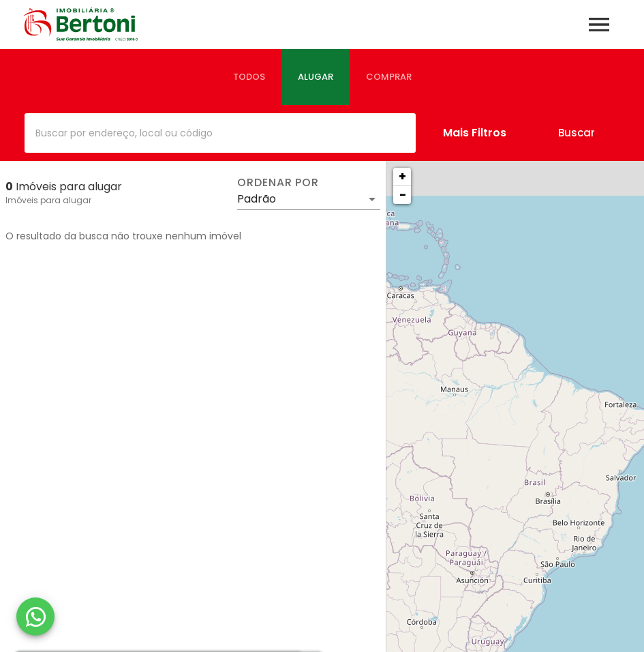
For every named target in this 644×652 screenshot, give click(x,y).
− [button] (403, 195)
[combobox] (220, 133)
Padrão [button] (257, 199)
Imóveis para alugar (48, 200)
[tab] (249, 77)
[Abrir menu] (599, 25)
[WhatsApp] (35, 617)
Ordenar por (278, 183)
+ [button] (402, 176)
